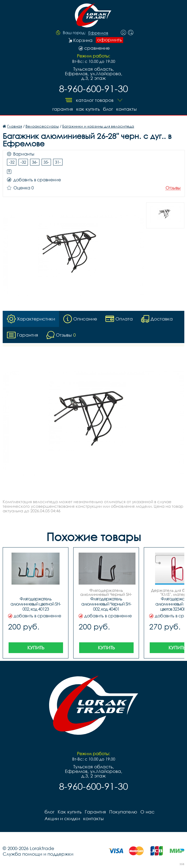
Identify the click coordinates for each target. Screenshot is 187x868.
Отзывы (173, 188)
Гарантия (63, 109)
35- (46, 162)
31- (58, 162)
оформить (109, 40)
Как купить (88, 109)
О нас (147, 812)
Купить (36, 648)
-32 (12, 162)
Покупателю (123, 812)
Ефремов (98, 33)
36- (35, 162)
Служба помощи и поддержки (38, 854)
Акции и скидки (62, 818)
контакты (126, 109)
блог (108, 109)
